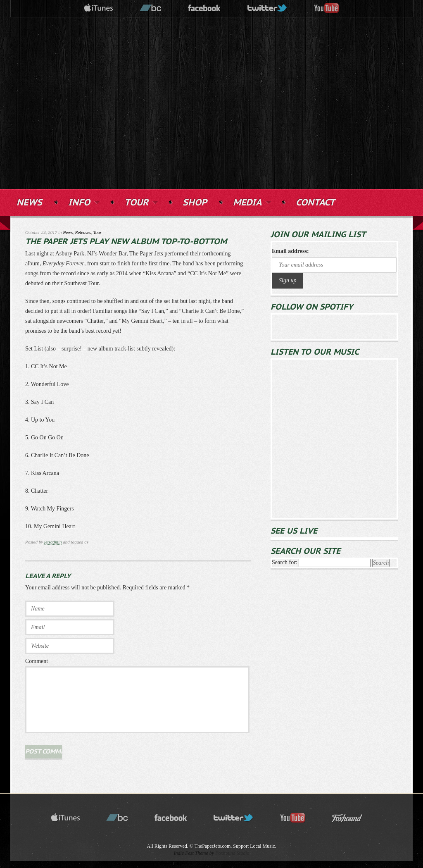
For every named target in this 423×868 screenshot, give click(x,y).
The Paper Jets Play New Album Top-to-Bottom (126, 242)
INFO (83, 202)
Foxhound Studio (232, 853)
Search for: (285, 562)
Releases (83, 232)
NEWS (29, 203)
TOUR (140, 202)
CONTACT (315, 203)
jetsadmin (53, 542)
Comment (37, 661)
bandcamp (151, 8)
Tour (97, 232)
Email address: (290, 251)
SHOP (195, 203)
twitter (268, 8)
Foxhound (352, 818)
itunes (99, 8)
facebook (204, 8)
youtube (327, 8)
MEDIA (251, 202)
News (68, 232)
